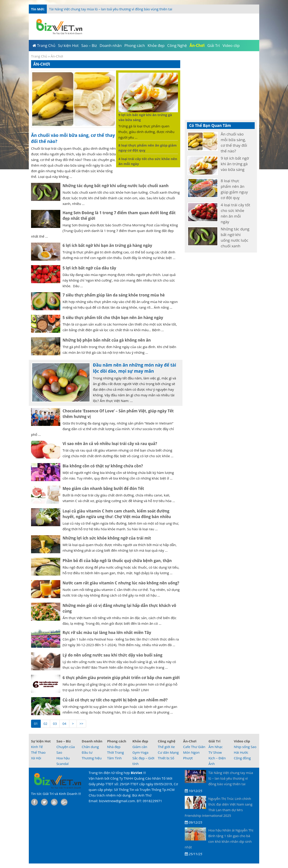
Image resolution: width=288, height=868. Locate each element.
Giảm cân (140, 747)
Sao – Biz (64, 741)
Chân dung (90, 747)
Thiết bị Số (166, 758)
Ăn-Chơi (190, 741)
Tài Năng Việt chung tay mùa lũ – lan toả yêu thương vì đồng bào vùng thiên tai (111, 9)
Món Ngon (191, 752)
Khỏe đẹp (140, 741)
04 (64, 723)
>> (81, 723)
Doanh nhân (92, 741)
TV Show (215, 752)
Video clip (242, 741)
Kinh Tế (37, 747)
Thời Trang (115, 752)
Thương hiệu (92, 758)
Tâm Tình (114, 758)
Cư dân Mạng (168, 752)
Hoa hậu (63, 758)
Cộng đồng (242, 758)
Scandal (63, 764)
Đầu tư (87, 752)
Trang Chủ (39, 56)
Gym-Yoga (141, 752)
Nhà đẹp (114, 747)
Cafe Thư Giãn (194, 747)
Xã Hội (36, 758)
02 (45, 723)
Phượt (188, 758)
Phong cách (117, 741)
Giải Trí (214, 741)
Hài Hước (241, 752)
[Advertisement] (172, 26)
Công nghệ (166, 741)
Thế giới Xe (166, 747)
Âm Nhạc (215, 747)
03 (55, 723)
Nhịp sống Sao (245, 747)
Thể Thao (38, 752)
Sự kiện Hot (41, 741)
